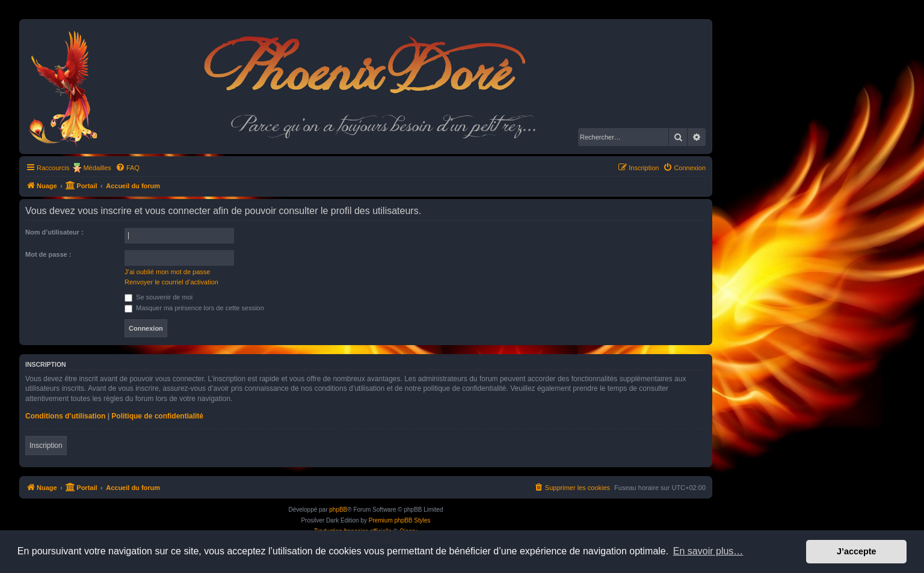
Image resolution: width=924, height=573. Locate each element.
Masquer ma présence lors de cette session (194, 308)
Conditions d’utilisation (65, 416)
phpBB (338, 510)
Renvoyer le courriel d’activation (171, 282)
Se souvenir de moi (159, 297)
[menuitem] (128, 168)
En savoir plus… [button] (708, 551)
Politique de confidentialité (157, 416)
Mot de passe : (48, 254)
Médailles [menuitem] (97, 168)
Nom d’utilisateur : (54, 232)
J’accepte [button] (857, 551)
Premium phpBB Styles (400, 520)
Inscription (46, 446)
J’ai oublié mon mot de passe (167, 272)
